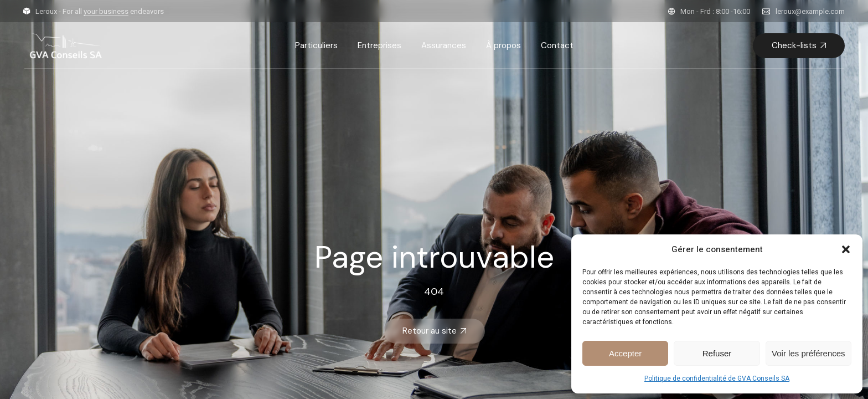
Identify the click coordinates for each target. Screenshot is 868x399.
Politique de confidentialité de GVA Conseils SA (717, 378)
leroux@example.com (810, 11)
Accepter (625, 353)
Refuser (717, 353)
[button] (846, 249)
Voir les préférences (808, 353)
